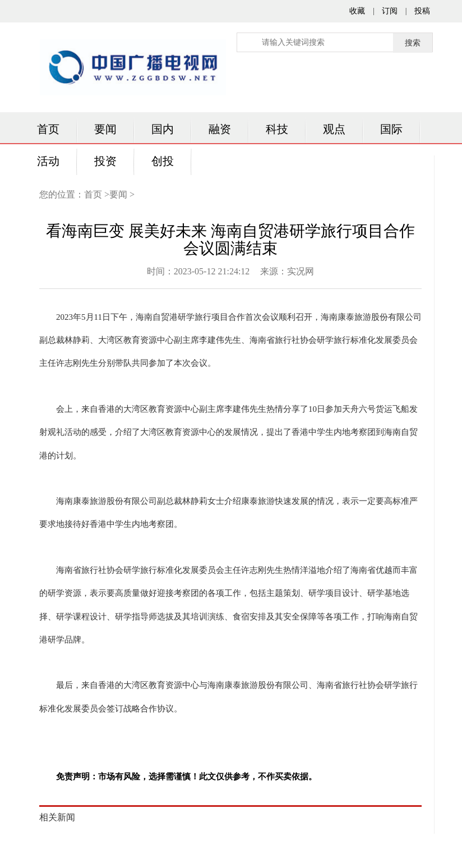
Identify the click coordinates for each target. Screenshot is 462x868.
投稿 (422, 11)
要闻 (105, 129)
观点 (334, 129)
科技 (277, 129)
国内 (163, 129)
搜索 (413, 43)
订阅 (390, 11)
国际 (391, 129)
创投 (163, 161)
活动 (48, 161)
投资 (105, 161)
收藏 (357, 11)
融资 (220, 129)
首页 (48, 129)
